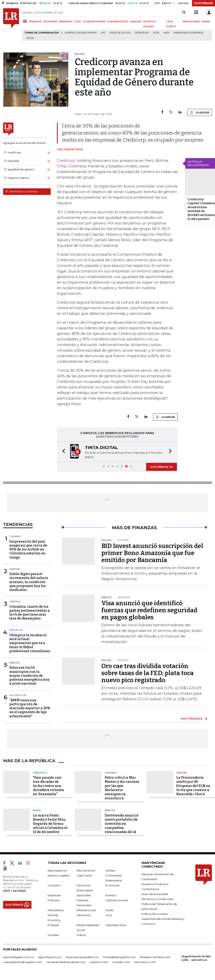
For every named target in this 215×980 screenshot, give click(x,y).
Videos (81, 935)
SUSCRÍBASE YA (162, 466)
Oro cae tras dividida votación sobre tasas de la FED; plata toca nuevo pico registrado (148, 673)
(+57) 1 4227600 (14, 890)
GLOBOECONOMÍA (94, 21)
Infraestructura (86, 910)
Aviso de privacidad (155, 894)
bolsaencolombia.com (155, 957)
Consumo (54, 885)
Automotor (18, 695)
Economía (112, 885)
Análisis (110, 870)
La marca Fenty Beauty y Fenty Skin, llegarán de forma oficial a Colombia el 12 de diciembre (50, 823)
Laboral (15, 569)
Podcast (53, 925)
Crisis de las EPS (120, 33)
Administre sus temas (21, 191)
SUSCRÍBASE (204, 3)
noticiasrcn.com (145, 962)
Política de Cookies (155, 913)
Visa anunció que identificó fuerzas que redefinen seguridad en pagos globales (149, 610)
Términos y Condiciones (157, 899)
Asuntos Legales (58, 875)
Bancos (110, 810)
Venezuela (40, 772)
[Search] (184, 12)
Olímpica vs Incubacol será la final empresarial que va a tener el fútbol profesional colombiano (30, 643)
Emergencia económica (188, 33)
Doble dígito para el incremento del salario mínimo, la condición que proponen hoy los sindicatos (29, 581)
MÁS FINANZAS (192, 718)
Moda (37, 810)
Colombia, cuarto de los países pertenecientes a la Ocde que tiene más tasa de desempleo (29, 612)
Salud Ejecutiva (116, 925)
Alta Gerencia (86, 870)
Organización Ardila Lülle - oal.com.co (196, 958)
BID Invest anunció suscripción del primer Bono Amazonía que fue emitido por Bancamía (152, 553)
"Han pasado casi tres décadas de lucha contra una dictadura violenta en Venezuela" (48, 785)
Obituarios (84, 915)
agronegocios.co (50, 957)
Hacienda (111, 772)
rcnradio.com (121, 962)
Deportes (16, 630)
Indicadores (56, 910)
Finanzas (53, 900)
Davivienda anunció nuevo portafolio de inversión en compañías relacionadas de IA (122, 823)
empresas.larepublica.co (82, 957)
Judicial (182, 772)
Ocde (156, 33)
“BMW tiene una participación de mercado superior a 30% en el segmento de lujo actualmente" (30, 708)
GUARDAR (200, 112)
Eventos (111, 895)
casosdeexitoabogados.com (23, 962)
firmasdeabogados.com (119, 957)
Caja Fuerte (84, 875)
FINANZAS (35, 21)
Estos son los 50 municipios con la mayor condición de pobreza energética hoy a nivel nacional (29, 675)
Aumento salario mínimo (81, 33)
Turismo (15, 536)
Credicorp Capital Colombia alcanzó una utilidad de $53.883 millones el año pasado (201, 209)
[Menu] (26, 21)
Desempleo (142, 33)
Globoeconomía (117, 900)
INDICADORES (192, 21)
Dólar (30, 38)
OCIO (78, 21)
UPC (103, 33)
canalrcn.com (99, 962)
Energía (14, 662)
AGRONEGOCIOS (118, 21)
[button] (62, 451)
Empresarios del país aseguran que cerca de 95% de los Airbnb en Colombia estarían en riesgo (28, 549)
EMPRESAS (66, 21)
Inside (109, 910)
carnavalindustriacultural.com (66, 962)
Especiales (84, 895)
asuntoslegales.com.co (19, 957)
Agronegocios (57, 870)
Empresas (54, 895)
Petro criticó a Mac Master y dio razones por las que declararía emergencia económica (122, 787)
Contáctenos (150, 889)
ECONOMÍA (50, 21)
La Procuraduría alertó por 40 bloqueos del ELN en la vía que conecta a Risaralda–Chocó (193, 785)
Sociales (53, 935)
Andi (166, 33)
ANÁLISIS (136, 21)
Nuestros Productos (155, 884)
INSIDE (206, 21)
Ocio (109, 915)
